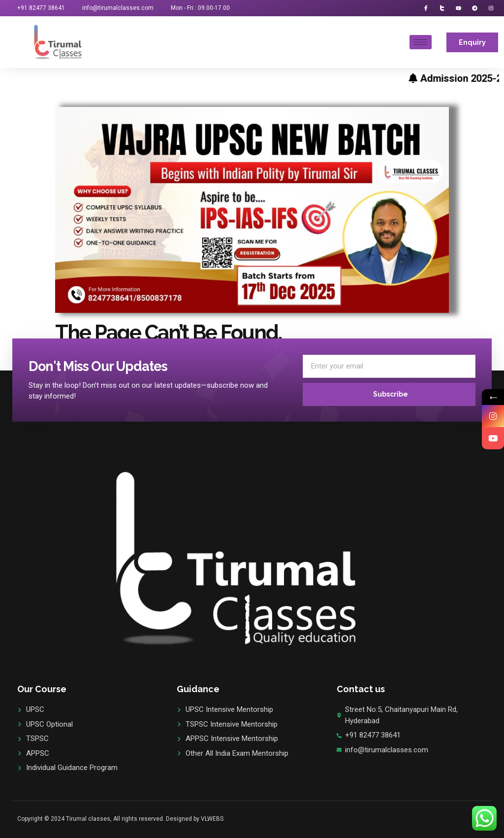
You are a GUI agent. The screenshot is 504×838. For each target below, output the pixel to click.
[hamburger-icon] (421, 42)
